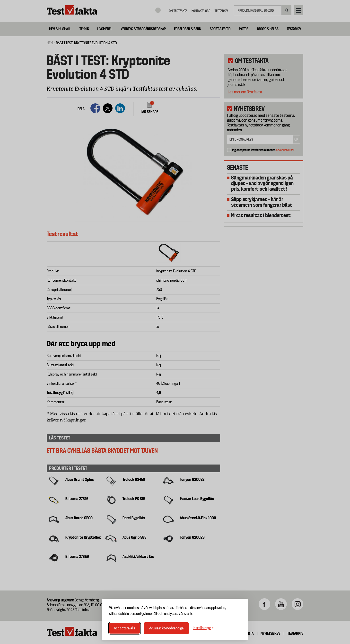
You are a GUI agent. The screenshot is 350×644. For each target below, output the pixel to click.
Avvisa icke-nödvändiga (166, 628)
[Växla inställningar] (203, 628)
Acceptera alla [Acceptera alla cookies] (125, 628)
